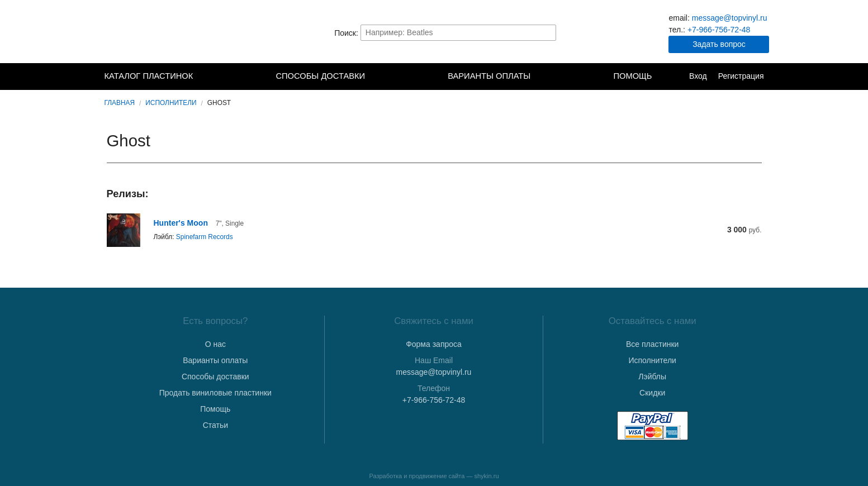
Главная (120, 103)
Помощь (632, 76)
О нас (215, 344)
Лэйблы (652, 377)
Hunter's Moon (181, 223)
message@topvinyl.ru (730, 18)
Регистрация (741, 76)
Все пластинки (652, 344)
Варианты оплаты (489, 76)
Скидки (652, 393)
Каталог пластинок (149, 76)
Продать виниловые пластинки (215, 393)
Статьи (215, 425)
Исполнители (171, 103)
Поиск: (346, 32)
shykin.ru (487, 476)
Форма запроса (434, 344)
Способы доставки (320, 76)
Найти (547, 32)
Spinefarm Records (205, 237)
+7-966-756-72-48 (719, 30)
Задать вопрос (719, 44)
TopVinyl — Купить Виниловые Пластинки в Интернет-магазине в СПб (160, 32)
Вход (698, 76)
